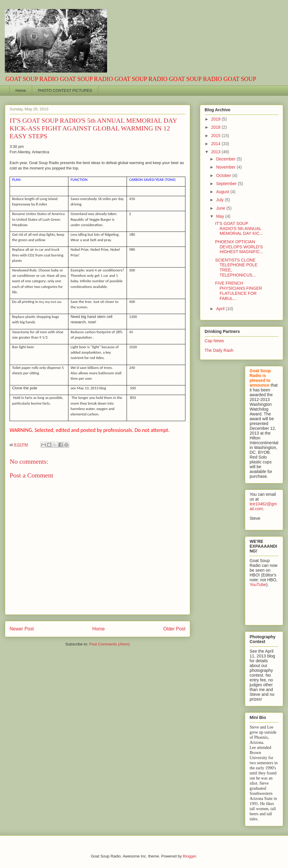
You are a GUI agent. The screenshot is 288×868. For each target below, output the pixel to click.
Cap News (214, 341)
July (220, 200)
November (226, 167)
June (221, 208)
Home (21, 90)
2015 (216, 136)
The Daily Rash (219, 350)
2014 (216, 144)
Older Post (174, 629)
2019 (216, 119)
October (224, 175)
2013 (216, 152)
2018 (216, 127)
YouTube (258, 585)
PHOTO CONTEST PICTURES (65, 90)
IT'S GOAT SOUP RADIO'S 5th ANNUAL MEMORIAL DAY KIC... (239, 229)
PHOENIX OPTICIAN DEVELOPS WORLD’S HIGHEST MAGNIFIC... (239, 247)
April (221, 309)
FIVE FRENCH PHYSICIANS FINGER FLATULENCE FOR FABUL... (239, 291)
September (227, 184)
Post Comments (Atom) (109, 644)
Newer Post (22, 629)
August (223, 192)
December (226, 159)
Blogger (190, 856)
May (220, 216)
